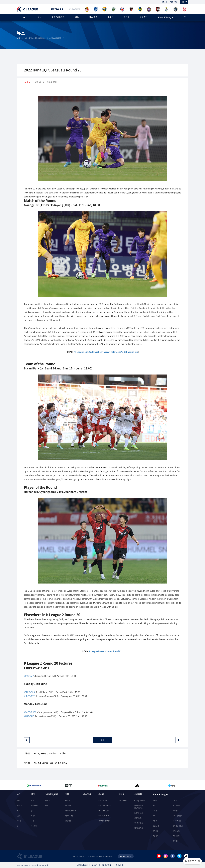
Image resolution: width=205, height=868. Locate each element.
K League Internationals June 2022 (106, 651)
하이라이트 (35, 806)
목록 (103, 740)
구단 (18, 816)
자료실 (175, 801)
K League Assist (140, 801)
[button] (192, 861)
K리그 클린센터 (178, 816)
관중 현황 (68, 821)
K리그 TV (34, 826)
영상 (39, 17)
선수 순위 (68, 806)
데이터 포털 (69, 816)
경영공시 (156, 836)
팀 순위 (68, 801)
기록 (77, 17)
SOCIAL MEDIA (104, 816)
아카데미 (176, 811)
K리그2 (48, 806)
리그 (18, 811)
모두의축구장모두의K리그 (139, 807)
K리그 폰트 (176, 831)
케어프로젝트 (139, 828)
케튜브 (33, 816)
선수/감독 (93, 17)
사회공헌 (143, 17)
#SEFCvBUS (29, 692)
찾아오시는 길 (177, 821)
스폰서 (155, 821)
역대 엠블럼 (176, 806)
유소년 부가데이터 (104, 821)
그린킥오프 (138, 818)
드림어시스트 (139, 813)
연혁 (154, 806)
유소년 (111, 17)
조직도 (155, 816)
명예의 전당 (176, 836)
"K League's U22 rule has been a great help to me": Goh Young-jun (106, 352)
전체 (18, 801)
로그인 (165, 2)
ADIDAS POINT (71, 811)
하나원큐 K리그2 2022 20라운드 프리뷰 (51, 763)
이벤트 (127, 17)
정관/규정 (156, 826)
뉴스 (25, 17)
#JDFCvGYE (29, 696)
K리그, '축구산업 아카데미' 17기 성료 (50, 753)
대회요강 (156, 831)
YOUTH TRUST (104, 811)
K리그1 (48, 801)
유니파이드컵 (139, 823)
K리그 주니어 (103, 801)
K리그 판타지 (123, 801)
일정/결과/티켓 (58, 17)
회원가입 (174, 2)
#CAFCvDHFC (30, 712)
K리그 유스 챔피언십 (105, 806)
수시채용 (176, 841)
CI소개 (155, 811)
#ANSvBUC (29, 716)
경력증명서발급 (178, 826)
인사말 (155, 801)
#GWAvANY (29, 676)
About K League (166, 17)
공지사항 (20, 806)
